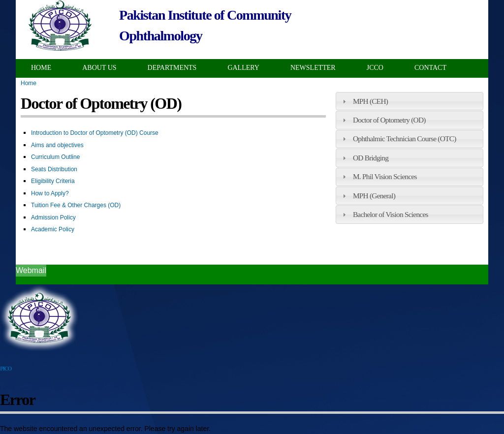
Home (41, 68)
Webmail (31, 270)
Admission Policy (53, 217)
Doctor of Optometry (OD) (389, 120)
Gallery (243, 68)
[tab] (409, 101)
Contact (430, 68)
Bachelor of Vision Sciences (391, 214)
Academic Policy (53, 229)
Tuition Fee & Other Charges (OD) (76, 205)
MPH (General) (374, 196)
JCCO (375, 68)
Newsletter (313, 68)
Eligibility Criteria (53, 181)
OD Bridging (371, 158)
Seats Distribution (54, 169)
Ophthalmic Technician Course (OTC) (405, 139)
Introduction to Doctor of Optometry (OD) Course (95, 133)
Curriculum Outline (55, 157)
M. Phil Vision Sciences (385, 176)
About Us (99, 68)
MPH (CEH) (370, 101)
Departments (172, 68)
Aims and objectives (57, 145)
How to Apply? (50, 193)
